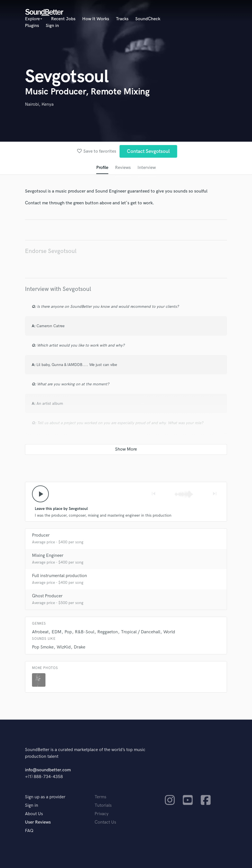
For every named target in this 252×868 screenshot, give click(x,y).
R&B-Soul (85, 632)
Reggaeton (108, 632)
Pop (68, 632)
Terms (100, 797)
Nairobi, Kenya (39, 104)
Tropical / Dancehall (141, 632)
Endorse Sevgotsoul (51, 251)
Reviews (123, 168)
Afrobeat (40, 632)
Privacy (102, 814)
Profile (102, 168)
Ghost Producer (47, 596)
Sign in (52, 26)
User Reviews (38, 822)
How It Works (96, 19)
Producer (41, 535)
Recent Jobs (63, 19)
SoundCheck (148, 19)
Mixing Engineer (48, 556)
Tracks (122, 19)
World (169, 632)
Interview (147, 168)
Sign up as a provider (45, 797)
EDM (57, 632)
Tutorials (103, 805)
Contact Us (105, 822)
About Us (34, 814)
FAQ (29, 831)
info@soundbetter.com (48, 770)
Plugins (32, 26)
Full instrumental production (59, 576)
